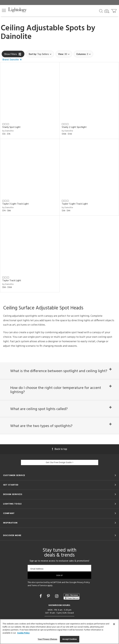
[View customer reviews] (72, 599)
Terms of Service (39, 588)
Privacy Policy (83, 585)
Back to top (59, 451)
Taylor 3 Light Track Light (16, 204)
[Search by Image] (107, 11)
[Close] (114, 624)
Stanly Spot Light (11, 127)
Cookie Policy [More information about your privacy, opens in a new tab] (23, 633)
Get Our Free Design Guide (59, 465)
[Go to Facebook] (41, 598)
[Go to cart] (114, 10)
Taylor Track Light (12, 281)
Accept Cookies (70, 639)
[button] (4, 10)
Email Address (37, 571)
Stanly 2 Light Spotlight (74, 127)
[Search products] (101, 11)
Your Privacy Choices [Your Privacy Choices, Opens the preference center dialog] (47, 639)
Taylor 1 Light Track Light (75, 204)
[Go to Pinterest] (49, 598)
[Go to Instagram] (57, 598)
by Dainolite (8, 131)
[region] (59, 632)
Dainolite (16, 37)
